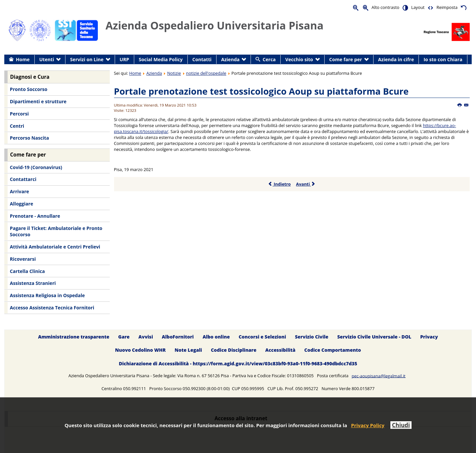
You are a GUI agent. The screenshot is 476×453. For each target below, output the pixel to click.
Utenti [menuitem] (47, 59)
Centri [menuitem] (17, 126)
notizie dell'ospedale (206, 73)
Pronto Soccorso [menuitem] (29, 89)
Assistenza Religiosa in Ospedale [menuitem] (47, 295)
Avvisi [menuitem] (146, 337)
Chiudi (401, 425)
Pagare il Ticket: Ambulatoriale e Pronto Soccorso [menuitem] (56, 231)
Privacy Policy (368, 425)
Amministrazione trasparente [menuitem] (74, 337)
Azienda (154, 73)
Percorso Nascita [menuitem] (29, 138)
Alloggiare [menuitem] (21, 204)
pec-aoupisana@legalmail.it (379, 376)
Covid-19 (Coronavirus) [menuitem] (36, 167)
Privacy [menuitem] (429, 337)
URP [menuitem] (124, 59)
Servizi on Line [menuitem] (87, 59)
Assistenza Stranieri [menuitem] (33, 283)
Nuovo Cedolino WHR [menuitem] (140, 350)
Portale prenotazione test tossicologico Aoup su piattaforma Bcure (261, 91)
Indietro (279, 184)
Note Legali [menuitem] (188, 350)
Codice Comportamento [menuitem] (333, 350)
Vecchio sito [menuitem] (299, 59)
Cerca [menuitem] (269, 59)
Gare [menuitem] (124, 337)
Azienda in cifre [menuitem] (396, 59)
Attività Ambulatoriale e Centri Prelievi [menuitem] (55, 247)
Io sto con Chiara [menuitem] (443, 59)
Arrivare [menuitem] (20, 191)
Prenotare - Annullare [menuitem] (35, 216)
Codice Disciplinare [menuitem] (234, 350)
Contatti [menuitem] (202, 59)
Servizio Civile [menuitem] (312, 337)
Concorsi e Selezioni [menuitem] (262, 337)
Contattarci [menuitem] (23, 179)
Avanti (306, 184)
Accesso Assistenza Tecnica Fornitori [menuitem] (52, 308)
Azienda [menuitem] (230, 59)
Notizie (174, 73)
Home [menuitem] (23, 59)
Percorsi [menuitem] (19, 114)
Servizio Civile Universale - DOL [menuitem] (374, 337)
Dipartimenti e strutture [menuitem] (38, 101)
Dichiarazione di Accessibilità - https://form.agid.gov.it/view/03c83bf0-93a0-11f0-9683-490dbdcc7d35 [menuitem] (238, 364)
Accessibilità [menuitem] (280, 350)
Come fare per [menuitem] (346, 59)
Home (135, 73)
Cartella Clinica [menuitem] (27, 271)
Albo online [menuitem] (216, 337)
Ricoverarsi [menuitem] (23, 259)
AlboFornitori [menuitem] (178, 337)
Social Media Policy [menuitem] (161, 59)
